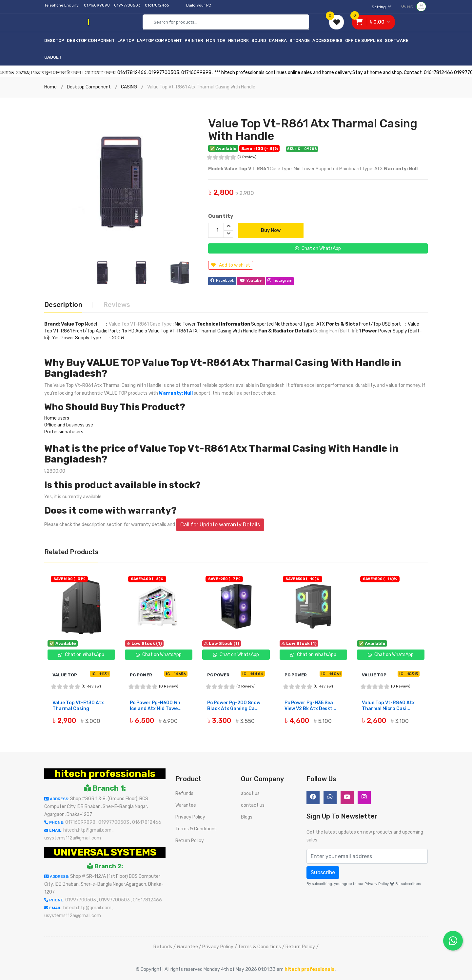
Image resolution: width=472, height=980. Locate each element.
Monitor (216, 40)
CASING (129, 87)
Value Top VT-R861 (129, 324)
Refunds (184, 793)
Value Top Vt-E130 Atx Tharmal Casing (78, 706)
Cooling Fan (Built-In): (336, 331)
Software (397, 40)
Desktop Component (91, 40)
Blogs (247, 817)
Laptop (126, 40)
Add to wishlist (231, 265)
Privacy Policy (190, 817)
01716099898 (97, 5)
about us (250, 793)
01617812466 (157, 5)
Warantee (186, 805)
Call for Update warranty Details (220, 525)
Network (238, 40)
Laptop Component (159, 40)
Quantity (221, 216)
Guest (414, 6)
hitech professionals (105, 774)
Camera (278, 40)
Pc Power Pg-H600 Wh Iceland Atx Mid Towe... (156, 706)
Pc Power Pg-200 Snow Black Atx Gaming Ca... (234, 706)
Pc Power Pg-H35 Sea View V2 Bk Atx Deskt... (310, 706)
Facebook (222, 281)
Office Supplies (364, 40)
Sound (259, 40)
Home (50, 87)
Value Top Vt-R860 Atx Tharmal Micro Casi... (388, 706)
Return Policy (190, 841)
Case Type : (162, 324)
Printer (194, 40)
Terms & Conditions (196, 829)
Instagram (280, 281)
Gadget (53, 57)
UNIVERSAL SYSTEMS (105, 852)
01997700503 (128, 5)
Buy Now (271, 230)
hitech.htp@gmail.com (88, 830)
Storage (300, 40)
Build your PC (199, 5)
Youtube (251, 281)
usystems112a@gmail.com (73, 838)
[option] (121, 175)
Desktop (54, 40)
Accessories (327, 40)
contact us (253, 805)
